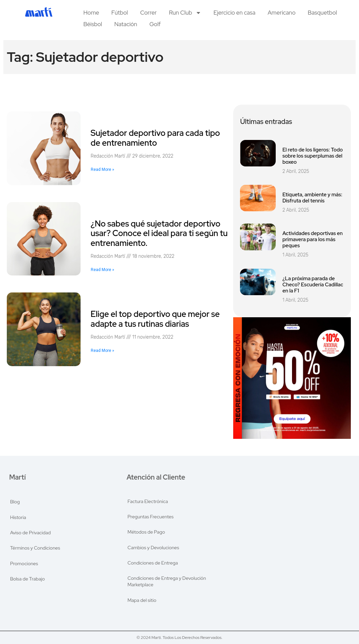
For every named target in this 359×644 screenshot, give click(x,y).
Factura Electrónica (148, 501)
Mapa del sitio (142, 601)
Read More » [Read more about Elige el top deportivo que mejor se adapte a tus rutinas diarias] (102, 351)
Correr (148, 13)
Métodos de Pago (146, 532)
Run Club (185, 13)
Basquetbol (322, 13)
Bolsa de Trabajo (28, 579)
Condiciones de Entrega (153, 563)
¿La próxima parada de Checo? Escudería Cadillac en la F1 (313, 285)
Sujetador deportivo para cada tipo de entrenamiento (155, 138)
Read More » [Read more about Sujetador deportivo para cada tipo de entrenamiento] (102, 169)
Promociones (24, 563)
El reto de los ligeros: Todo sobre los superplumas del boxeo (313, 156)
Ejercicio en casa (234, 13)
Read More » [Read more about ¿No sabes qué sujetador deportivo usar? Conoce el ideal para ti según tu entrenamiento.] (102, 270)
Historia (18, 516)
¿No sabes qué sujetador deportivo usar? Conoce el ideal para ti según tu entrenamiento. (159, 234)
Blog (15, 501)
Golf (155, 24)
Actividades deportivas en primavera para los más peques (313, 239)
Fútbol (120, 13)
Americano (281, 13)
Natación (126, 24)
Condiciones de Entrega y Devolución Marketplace (167, 582)
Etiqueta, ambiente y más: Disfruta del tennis (312, 198)
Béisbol (93, 24)
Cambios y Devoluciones (153, 548)
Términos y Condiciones (35, 548)
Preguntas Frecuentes (151, 516)
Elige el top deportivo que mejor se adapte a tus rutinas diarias (155, 319)
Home (91, 13)
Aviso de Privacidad (31, 532)
